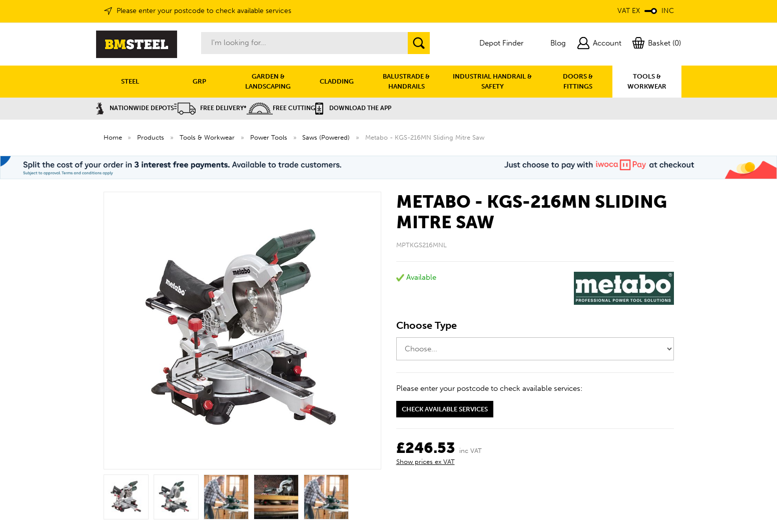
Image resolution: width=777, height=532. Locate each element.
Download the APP (353, 108)
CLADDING (337, 81)
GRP (199, 81)
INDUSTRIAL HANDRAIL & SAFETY (492, 81)
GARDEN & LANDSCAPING (268, 81)
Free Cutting (281, 108)
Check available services (445, 409)
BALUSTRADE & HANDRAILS (406, 81)
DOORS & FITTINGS (578, 81)
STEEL (130, 81)
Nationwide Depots (135, 108)
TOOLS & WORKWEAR (647, 81)
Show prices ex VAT (426, 462)
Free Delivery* (210, 108)
